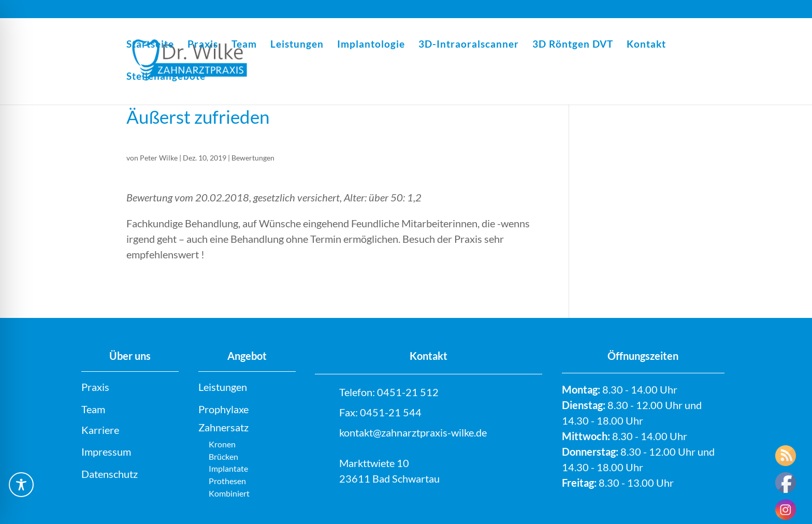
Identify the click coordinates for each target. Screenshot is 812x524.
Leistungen (297, 45)
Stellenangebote (166, 77)
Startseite (150, 45)
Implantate (228, 468)
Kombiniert (229, 493)
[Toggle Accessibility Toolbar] (21, 485)
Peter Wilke (159, 158)
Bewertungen (253, 158)
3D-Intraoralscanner (469, 45)
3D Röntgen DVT (573, 45)
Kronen (222, 444)
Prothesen (227, 481)
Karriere (100, 430)
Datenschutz (110, 474)
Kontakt (646, 45)
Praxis (203, 45)
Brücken (223, 456)
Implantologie (371, 45)
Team (244, 45)
